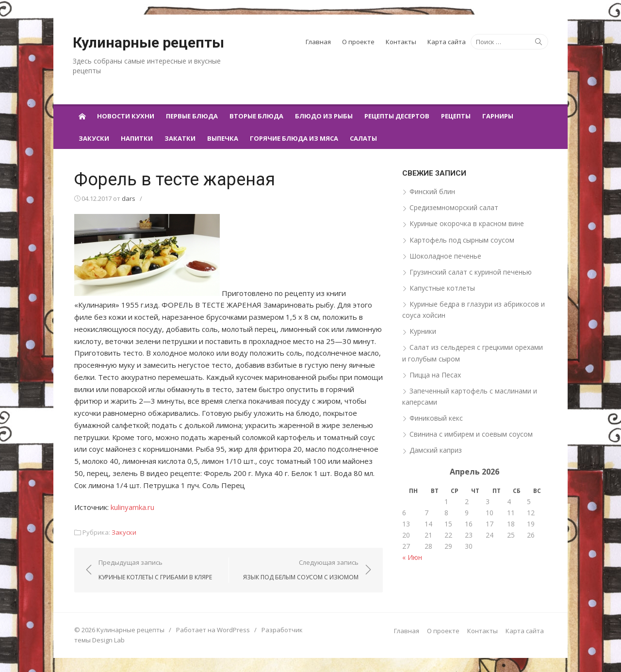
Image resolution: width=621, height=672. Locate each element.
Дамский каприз (436, 450)
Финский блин (433, 191)
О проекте (358, 42)
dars (127, 198)
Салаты (363, 138)
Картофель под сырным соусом (462, 239)
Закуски (94, 138)
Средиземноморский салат (454, 207)
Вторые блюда (256, 116)
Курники (423, 331)
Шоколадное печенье (446, 256)
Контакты (401, 42)
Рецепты (456, 116)
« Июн (413, 557)
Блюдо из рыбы (324, 116)
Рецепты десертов (397, 116)
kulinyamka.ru (131, 507)
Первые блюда (192, 116)
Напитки (137, 138)
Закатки (180, 138)
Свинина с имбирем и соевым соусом (472, 434)
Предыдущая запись (154, 570)
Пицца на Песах (436, 374)
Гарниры (498, 116)
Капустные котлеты (443, 288)
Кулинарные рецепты (148, 42)
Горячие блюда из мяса (294, 138)
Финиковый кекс (437, 418)
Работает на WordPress (212, 630)
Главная (318, 42)
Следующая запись (301, 570)
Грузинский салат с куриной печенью (471, 272)
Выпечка (223, 138)
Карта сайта (447, 42)
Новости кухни (126, 116)
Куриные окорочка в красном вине (467, 223)
